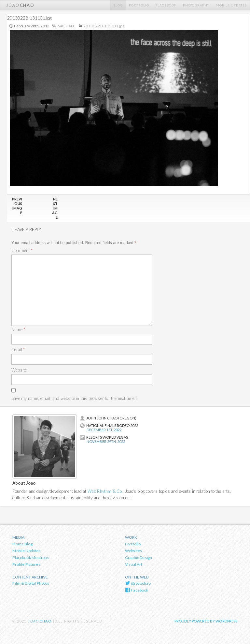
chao (20, 5)
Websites (133, 551)
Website (19, 370)
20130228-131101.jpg (104, 26)
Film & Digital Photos (31, 583)
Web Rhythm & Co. (105, 491)
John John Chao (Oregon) (108, 418)
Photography (196, 5)
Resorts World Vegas (104, 437)
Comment (22, 250)
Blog (118, 5)
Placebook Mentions (31, 557)
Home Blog (22, 544)
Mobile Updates (231, 5)
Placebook (166, 5)
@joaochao (138, 583)
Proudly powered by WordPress (206, 621)
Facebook (137, 590)
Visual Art (134, 564)
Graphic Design (139, 557)
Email (18, 350)
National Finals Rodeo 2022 (109, 425)
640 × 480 (66, 26)
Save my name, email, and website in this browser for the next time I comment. (74, 402)
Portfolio (139, 5)
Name (18, 329)
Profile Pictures (26, 564)
